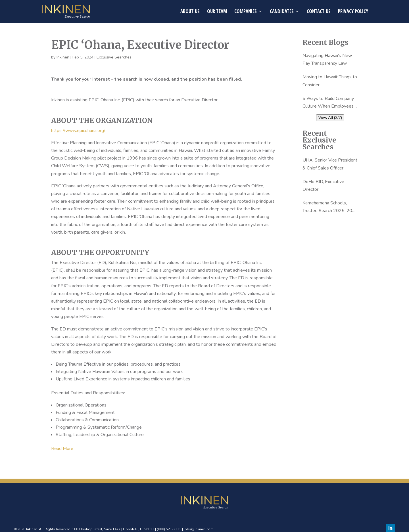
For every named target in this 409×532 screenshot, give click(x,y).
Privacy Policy (353, 12)
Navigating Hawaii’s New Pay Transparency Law (327, 59)
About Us (190, 12)
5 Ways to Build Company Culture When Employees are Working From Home (328, 103)
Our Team (217, 12)
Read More (62, 449)
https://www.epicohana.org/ (78, 131)
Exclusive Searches (114, 57)
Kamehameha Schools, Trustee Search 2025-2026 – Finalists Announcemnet (330, 207)
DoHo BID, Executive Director (323, 186)
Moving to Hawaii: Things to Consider (330, 81)
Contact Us (319, 12)
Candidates (282, 12)
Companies (246, 12)
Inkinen (63, 57)
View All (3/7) (330, 118)
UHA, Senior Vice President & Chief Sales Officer (330, 164)
